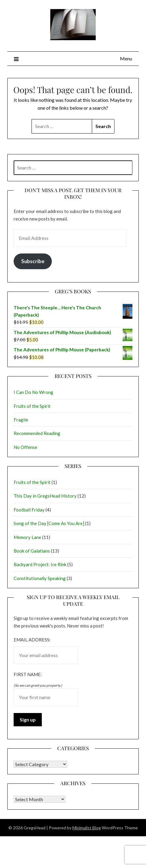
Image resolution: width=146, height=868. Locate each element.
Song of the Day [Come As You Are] (49, 523)
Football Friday (29, 510)
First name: (28, 674)
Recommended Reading (37, 433)
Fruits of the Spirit (32, 406)
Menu (126, 58)
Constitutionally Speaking (40, 578)
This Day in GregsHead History (45, 496)
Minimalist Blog (87, 828)
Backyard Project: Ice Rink (40, 564)
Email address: (32, 640)
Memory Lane (27, 537)
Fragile (21, 420)
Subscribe (33, 261)
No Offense (25, 447)
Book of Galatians (32, 551)
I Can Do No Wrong (33, 392)
